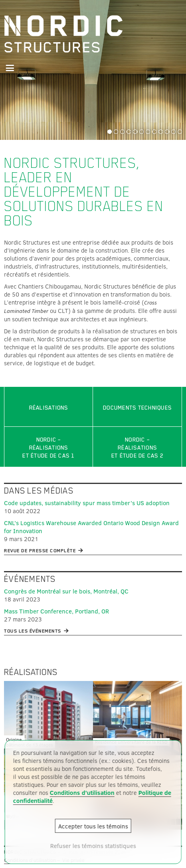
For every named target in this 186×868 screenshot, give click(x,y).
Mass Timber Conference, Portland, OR (56, 611)
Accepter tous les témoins (93, 826)
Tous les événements (33, 631)
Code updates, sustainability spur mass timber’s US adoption (87, 503)
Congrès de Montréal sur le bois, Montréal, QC (66, 591)
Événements (30, 579)
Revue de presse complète (40, 551)
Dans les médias (39, 491)
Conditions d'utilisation (82, 792)
